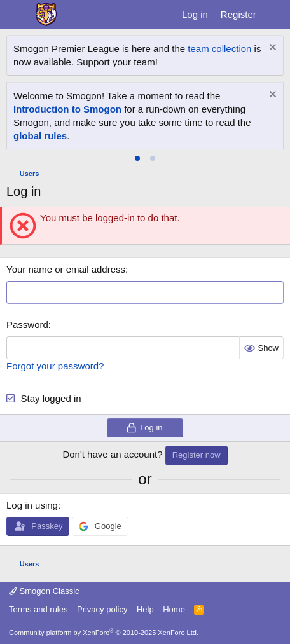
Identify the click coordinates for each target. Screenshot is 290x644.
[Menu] (17, 15)
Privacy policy (102, 609)
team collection (219, 49)
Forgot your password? (55, 366)
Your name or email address (66, 269)
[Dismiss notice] (271, 49)
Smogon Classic (44, 591)
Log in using (32, 505)
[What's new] (275, 14)
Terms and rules (38, 609)
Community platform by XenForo (104, 633)
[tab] (137, 158)
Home (174, 609)
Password (27, 325)
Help (145, 609)
